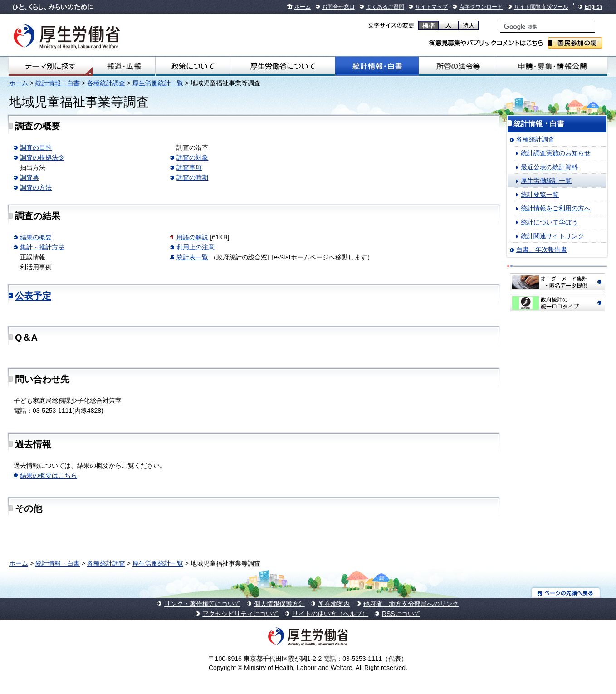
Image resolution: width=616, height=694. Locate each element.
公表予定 (33, 296)
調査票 (29, 177)
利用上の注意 (196, 247)
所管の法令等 (458, 66)
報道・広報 (124, 66)
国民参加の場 (575, 43)
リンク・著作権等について (202, 604)
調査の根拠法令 (42, 157)
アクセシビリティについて (240, 614)
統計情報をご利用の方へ (556, 208)
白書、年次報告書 (542, 249)
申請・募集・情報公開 (552, 66)
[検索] (548, 27)
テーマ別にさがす (50, 66)
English (594, 7)
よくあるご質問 (385, 7)
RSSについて (401, 614)
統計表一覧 (192, 257)
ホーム (303, 7)
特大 (468, 25)
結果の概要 (36, 237)
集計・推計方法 (42, 247)
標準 (428, 25)
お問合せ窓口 (338, 7)
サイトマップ (431, 7)
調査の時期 (192, 177)
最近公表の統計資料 (549, 167)
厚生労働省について (283, 66)
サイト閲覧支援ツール (541, 7)
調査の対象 (192, 157)
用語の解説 (192, 237)
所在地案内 (334, 604)
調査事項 (189, 167)
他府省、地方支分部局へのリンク (411, 604)
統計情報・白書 (377, 66)
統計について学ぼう (549, 222)
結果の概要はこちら (49, 475)
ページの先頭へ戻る (566, 593)
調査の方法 (36, 187)
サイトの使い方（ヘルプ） (330, 614)
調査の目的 (36, 147)
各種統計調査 (106, 83)
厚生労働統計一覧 (158, 83)
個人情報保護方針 (279, 604)
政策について (193, 66)
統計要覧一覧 (540, 195)
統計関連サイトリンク (552, 236)
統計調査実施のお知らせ (556, 153)
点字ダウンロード (481, 7)
